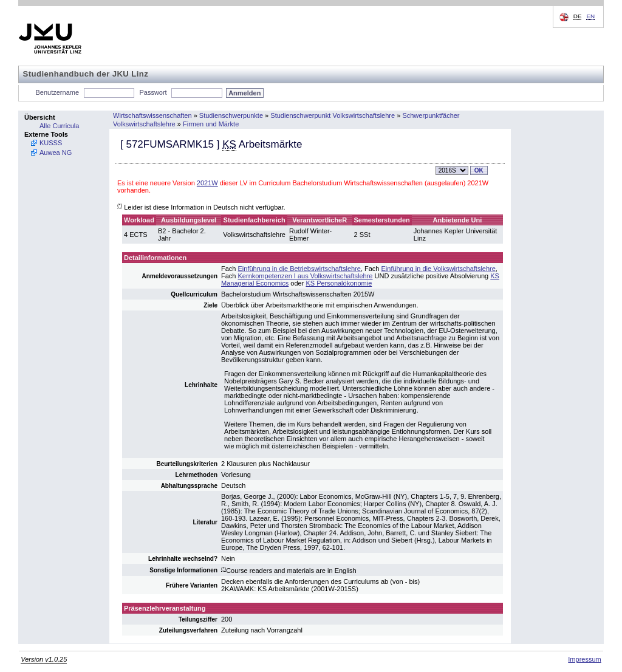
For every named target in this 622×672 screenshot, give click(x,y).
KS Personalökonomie (339, 283)
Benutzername (58, 92)
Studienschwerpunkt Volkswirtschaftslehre (333, 115)
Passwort (153, 92)
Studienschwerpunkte (231, 115)
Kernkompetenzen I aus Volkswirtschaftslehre (306, 276)
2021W (207, 183)
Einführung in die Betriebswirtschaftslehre (299, 269)
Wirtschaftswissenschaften (152, 115)
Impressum (584, 659)
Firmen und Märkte (211, 124)
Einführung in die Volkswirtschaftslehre (439, 269)
